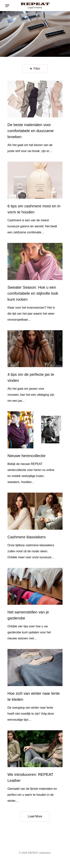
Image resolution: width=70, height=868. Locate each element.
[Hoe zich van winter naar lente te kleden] (35, 668)
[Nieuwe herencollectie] (35, 430)
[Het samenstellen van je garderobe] (35, 586)
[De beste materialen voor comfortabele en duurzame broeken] (35, 99)
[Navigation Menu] (7, 6)
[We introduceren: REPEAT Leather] (35, 749)
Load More (35, 816)
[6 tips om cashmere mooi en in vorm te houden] (35, 180)
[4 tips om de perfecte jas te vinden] (35, 349)
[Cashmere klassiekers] (35, 511)
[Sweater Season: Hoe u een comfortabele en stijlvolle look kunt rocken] (35, 261)
